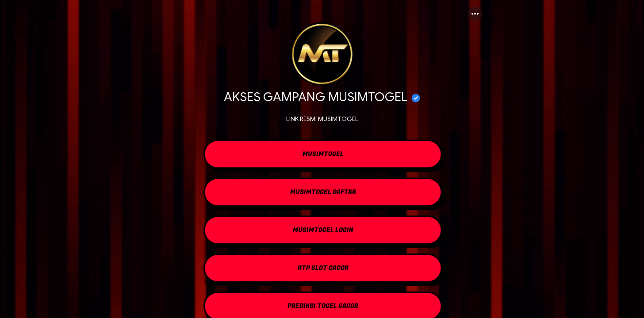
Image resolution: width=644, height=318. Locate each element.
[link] (322, 155)
